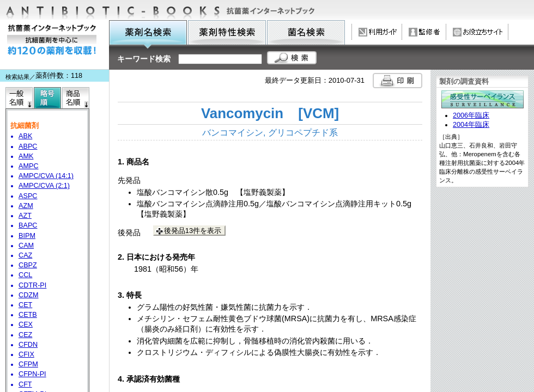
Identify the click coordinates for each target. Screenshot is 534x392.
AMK (26, 156)
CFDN (28, 345)
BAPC (28, 225)
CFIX (26, 354)
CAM (26, 246)
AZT (25, 216)
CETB (28, 315)
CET (25, 305)
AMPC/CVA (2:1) (44, 186)
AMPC (29, 166)
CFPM (28, 364)
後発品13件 (193, 231)
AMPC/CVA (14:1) (46, 176)
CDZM (29, 295)
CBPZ (28, 265)
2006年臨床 (471, 115)
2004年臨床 (471, 125)
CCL (25, 275)
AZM (26, 206)
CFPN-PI (32, 374)
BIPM (27, 236)
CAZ (25, 255)
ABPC (28, 146)
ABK (25, 136)
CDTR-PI (32, 285)
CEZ (25, 335)
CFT (25, 384)
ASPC (28, 196)
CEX (26, 324)
